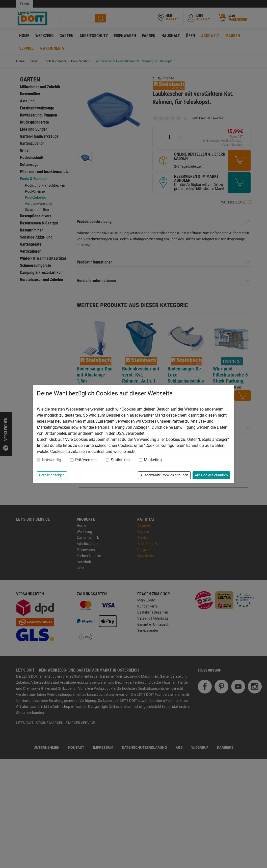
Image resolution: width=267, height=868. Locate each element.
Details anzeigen (52, 475)
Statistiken (120, 460)
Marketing (153, 460)
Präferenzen (86, 460)
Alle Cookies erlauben (211, 475)
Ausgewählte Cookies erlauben (164, 475)
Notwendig (51, 460)
